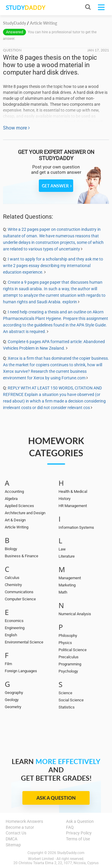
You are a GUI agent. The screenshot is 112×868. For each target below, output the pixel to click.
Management (70, 578)
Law (62, 549)
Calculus (12, 578)
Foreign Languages (21, 671)
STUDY (25, 8)
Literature (67, 556)
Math (63, 592)
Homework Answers (24, 821)
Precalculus (69, 657)
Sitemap (13, 845)
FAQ (70, 827)
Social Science (71, 700)
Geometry (13, 707)
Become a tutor (20, 827)
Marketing (67, 585)
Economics (14, 621)
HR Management (73, 506)
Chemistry (13, 585)
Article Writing (17, 527)
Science (65, 693)
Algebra (11, 499)
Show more (16, 128)
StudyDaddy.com (71, 853)
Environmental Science (24, 642)
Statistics (67, 707)
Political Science (73, 650)
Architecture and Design (25, 513)
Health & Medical (73, 491)
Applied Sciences (19, 506)
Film (8, 664)
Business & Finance (22, 556)
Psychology (68, 671)
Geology (12, 700)
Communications (19, 592)
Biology (11, 549)
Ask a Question (56, 798)
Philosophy (68, 636)
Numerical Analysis (75, 614)
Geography (14, 693)
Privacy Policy (79, 833)
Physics (65, 643)
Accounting (14, 491)
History (65, 499)
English (11, 635)
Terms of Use (78, 839)
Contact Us (16, 833)
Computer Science (20, 599)
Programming (70, 664)
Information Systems (76, 527)
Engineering (15, 628)
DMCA (11, 839)
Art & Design (15, 520)
